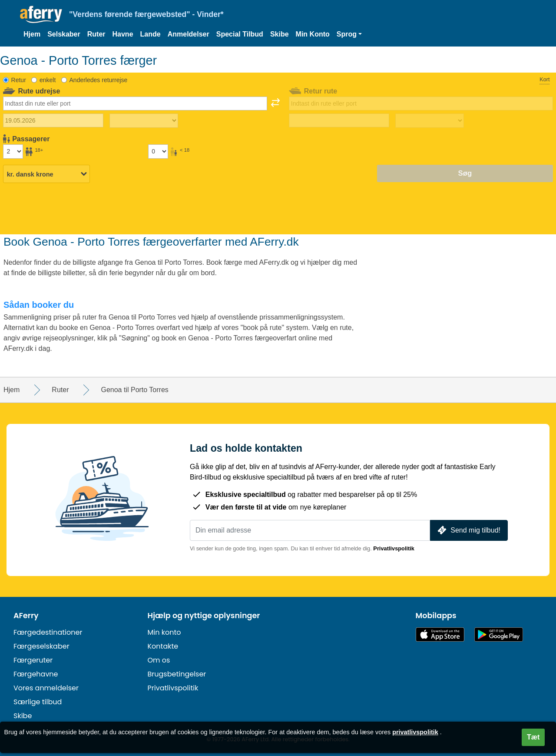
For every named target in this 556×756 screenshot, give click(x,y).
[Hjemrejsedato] (339, 120)
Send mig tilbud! (468, 530)
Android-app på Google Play (499, 634)
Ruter (96, 34)
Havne (123, 34)
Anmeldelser (189, 34)
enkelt (48, 80)
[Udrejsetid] (144, 121)
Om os (159, 660)
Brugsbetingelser (177, 674)
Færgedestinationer (48, 632)
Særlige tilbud (38, 702)
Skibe (280, 34)
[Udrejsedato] (53, 120)
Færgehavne (36, 674)
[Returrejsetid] (430, 121)
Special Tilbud (240, 34)
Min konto (164, 632)
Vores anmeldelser (46, 688)
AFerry (26, 616)
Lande (151, 34)
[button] (349, 34)
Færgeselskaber (41, 646)
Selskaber (64, 34)
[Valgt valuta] (46, 174)
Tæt (533, 737)
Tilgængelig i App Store (440, 634)
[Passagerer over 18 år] (13, 151)
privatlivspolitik (415, 732)
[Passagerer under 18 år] (158, 151)
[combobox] (135, 103)
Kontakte (163, 646)
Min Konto (313, 34)
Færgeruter (33, 660)
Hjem (32, 34)
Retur (19, 80)
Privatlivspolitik (394, 548)
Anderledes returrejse (99, 80)
